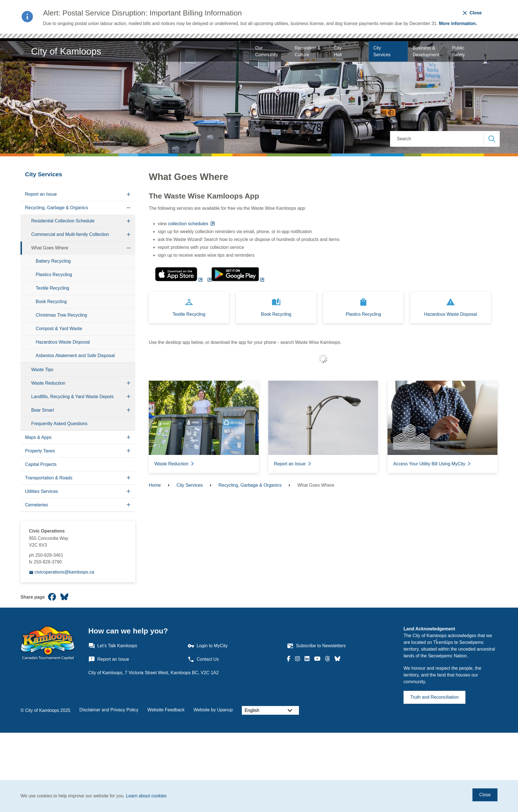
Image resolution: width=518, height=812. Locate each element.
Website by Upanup (213, 710)
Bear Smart (43, 410)
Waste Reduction (48, 383)
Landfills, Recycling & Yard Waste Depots (72, 397)
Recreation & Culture (308, 51)
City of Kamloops (66, 51)
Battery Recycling (53, 261)
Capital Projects (41, 464)
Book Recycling (51, 302)
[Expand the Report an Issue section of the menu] (129, 194)
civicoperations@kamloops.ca (64, 572)
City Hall (338, 51)
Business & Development (426, 51)
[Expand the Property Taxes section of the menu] (129, 451)
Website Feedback (166, 710)
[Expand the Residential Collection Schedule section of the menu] (129, 221)
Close (485, 795)
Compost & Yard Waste (59, 329)
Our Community (266, 51)
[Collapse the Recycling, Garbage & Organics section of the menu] (129, 208)
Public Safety (459, 51)
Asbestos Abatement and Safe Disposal (75, 356)
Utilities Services (41, 491)
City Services (382, 51)
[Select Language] (270, 710)
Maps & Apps (38, 437)
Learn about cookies (146, 796)
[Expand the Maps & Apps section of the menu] (129, 437)
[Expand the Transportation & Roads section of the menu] (129, 478)
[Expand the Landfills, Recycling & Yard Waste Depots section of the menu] (129, 397)
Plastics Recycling (54, 275)
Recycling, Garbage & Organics (57, 208)
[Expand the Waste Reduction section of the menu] (129, 383)
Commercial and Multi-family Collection (70, 234)
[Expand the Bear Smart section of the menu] (129, 410)
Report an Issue (41, 194)
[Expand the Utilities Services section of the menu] (129, 491)
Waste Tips (42, 370)
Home (155, 485)
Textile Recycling (52, 288)
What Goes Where (50, 248)
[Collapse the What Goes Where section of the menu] (129, 248)
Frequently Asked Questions (59, 424)
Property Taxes (40, 451)
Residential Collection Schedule (63, 221)
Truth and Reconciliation (434, 697)
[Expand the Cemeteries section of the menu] (129, 505)
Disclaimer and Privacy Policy (109, 710)
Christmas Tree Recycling (61, 315)
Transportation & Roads (49, 478)
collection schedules (189, 224)
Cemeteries (37, 505)
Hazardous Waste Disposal (63, 342)
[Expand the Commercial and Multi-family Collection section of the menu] (129, 235)
